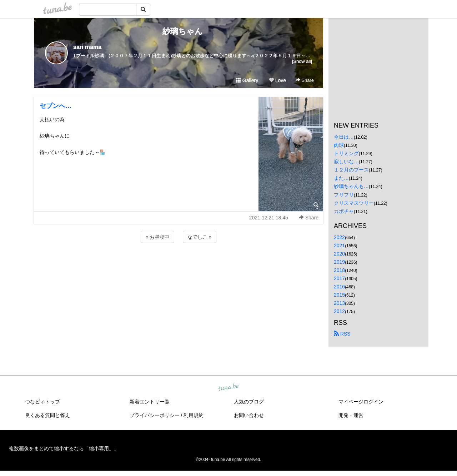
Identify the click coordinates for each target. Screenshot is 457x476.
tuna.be (228, 387)
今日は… (344, 137)
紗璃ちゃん (179, 31)
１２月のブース (351, 170)
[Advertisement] (179, 264)
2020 (339, 254)
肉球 (339, 145)
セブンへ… (56, 106)
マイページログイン (361, 402)
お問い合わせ (249, 415)
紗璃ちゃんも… (351, 186)
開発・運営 (351, 415)
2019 (339, 262)
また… (341, 178)
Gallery (247, 80)
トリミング (346, 153)
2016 (339, 287)
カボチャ (344, 211)
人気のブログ (249, 402)
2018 (339, 270)
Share (305, 80)
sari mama (87, 47)
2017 (339, 278)
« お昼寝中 (157, 237)
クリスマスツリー (354, 203)
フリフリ (344, 195)
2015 (339, 295)
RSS (342, 334)
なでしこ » (200, 237)
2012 (339, 311)
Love (277, 80)
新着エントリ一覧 (150, 402)
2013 (339, 303)
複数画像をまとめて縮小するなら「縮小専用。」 (64, 448)
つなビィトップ (42, 402)
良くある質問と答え (47, 415)
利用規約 (194, 415)
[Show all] (302, 61)
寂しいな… (346, 162)
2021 (339, 246)
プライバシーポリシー (155, 415)
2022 (339, 237)
